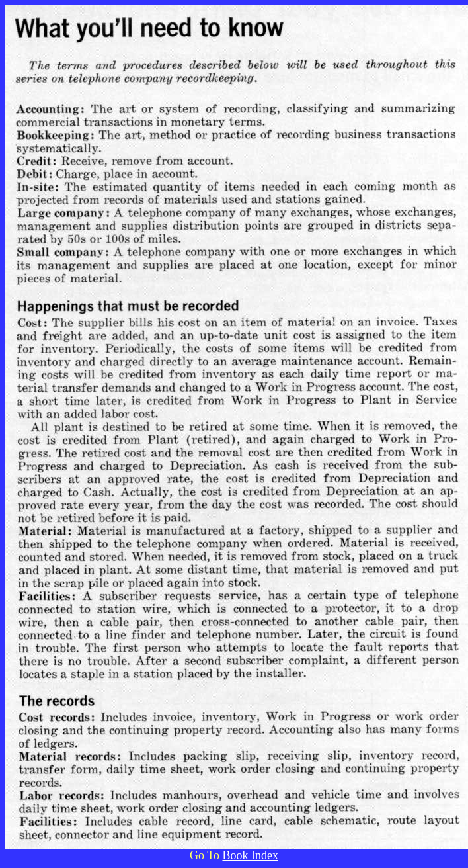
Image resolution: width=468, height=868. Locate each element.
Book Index (250, 855)
